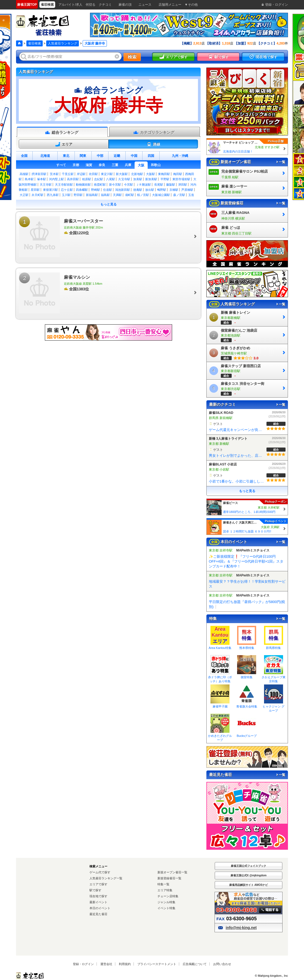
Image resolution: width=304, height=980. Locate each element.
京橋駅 (174, 190)
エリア (64, 144)
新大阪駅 (122, 174)
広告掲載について (195, 964)
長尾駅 (159, 185)
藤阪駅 (171, 185)
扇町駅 (130, 195)
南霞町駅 (100, 185)
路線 (153, 144)
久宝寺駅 (124, 179)
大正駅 (24, 195)
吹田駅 (93, 174)
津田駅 (183, 185)
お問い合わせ (222, 964)
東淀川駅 (107, 174)
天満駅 (117, 195)
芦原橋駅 (187, 190)
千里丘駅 (68, 174)
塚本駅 (41, 179)
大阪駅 (151, 174)
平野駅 (165, 179)
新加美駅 (151, 179)
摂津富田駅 (39, 174)
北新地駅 (137, 174)
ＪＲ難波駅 (143, 185)
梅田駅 (178, 174)
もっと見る (108, 204)
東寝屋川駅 (50, 190)
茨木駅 (54, 174)
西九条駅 (53, 195)
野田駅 (78, 195)
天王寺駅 (46, 185)
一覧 (280, 162)
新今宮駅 (115, 185)
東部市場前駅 (181, 179)
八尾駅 (111, 179)
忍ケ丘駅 (67, 190)
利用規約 (125, 964)
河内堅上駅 (56, 179)
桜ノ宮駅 (143, 195)
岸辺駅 (81, 174)
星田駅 (35, 190)
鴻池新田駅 (122, 190)
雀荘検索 (35, 43)
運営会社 (106, 964)
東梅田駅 (164, 174)
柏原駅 (87, 179)
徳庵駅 (138, 190)
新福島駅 (92, 195)
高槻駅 (24, 174)
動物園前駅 (83, 185)
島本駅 (29, 179)
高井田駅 (73, 179)
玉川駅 (66, 195)
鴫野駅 (162, 190)
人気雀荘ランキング (63, 43)
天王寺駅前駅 (64, 185)
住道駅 (108, 190)
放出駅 (150, 190)
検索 (132, 57)
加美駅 (138, 179)
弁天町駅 (38, 195)
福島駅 (105, 195)
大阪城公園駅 (161, 195)
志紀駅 (99, 179)
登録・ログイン (83, 964)
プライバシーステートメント (157, 964)
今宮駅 (128, 185)
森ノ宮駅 (179, 195)
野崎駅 (96, 190)
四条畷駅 (82, 190)
